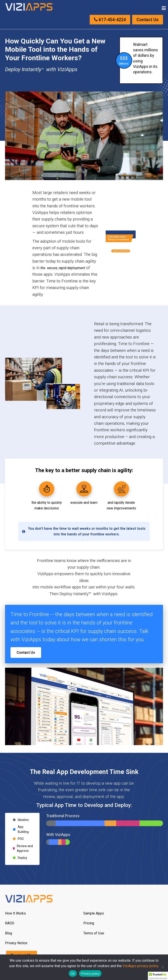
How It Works (15, 913)
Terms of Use (94, 933)
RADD (10, 923)
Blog (9, 933)
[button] (158, 976)
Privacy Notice (16, 943)
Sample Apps (94, 913)
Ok (73, 974)
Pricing (89, 923)
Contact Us (148, 20)
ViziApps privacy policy (140, 966)
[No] (163, 967)
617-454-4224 (110, 20)
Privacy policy (90, 974)
